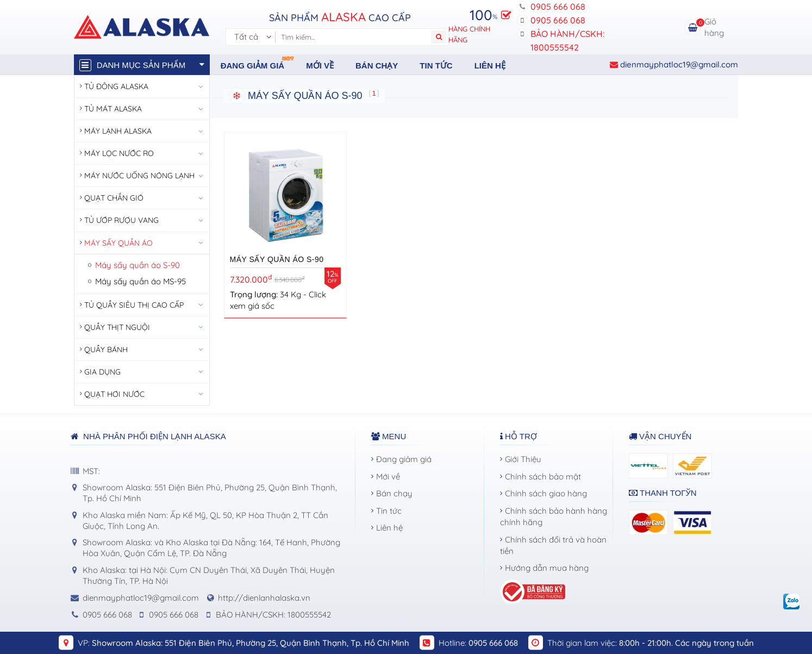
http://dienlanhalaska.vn (264, 598)
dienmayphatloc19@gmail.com (674, 64)
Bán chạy (377, 66)
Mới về (320, 66)
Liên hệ (490, 66)
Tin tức (436, 66)
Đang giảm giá (258, 63)
